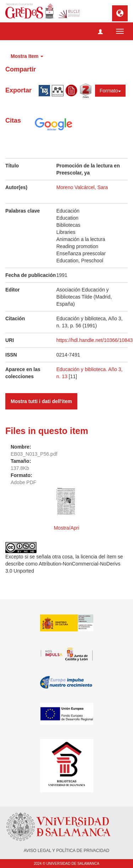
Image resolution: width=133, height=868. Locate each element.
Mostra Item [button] (27, 56)
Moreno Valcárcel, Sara (82, 187)
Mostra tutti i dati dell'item (41, 401)
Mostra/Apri (67, 528)
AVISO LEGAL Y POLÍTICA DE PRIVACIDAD (66, 851)
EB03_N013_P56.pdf (34, 454)
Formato (110, 91)
